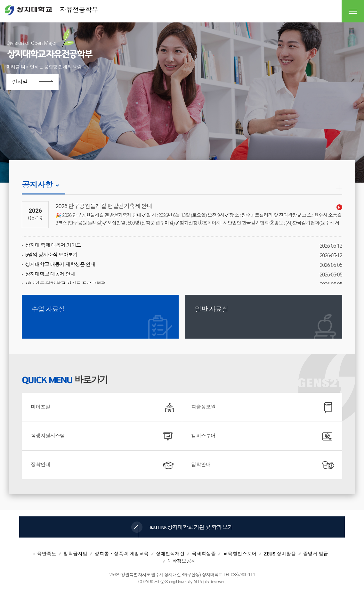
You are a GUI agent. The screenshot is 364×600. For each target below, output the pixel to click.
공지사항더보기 (339, 188)
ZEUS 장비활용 (280, 554)
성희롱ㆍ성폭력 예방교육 (121, 554)
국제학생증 (204, 554)
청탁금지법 (75, 554)
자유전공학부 (51, 10)
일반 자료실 (211, 309)
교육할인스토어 (240, 554)
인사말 (22, 82)
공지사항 (37, 185)
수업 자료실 (48, 309)
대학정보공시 (182, 561)
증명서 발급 (316, 554)
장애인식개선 (170, 554)
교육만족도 (44, 554)
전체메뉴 (353, 11)
